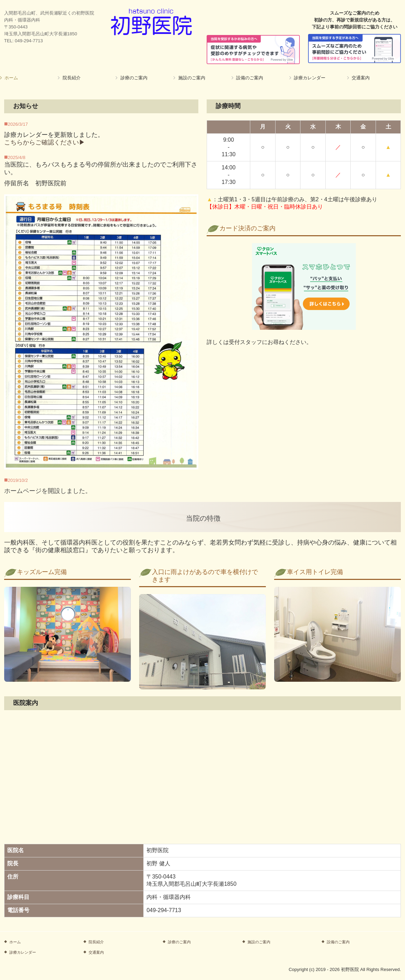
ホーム (11, 78)
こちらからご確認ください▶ (45, 142)
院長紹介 (72, 78)
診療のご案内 (134, 78)
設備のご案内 (250, 78)
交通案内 (361, 78)
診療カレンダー (310, 78)
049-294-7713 (29, 41)
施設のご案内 (192, 78)
